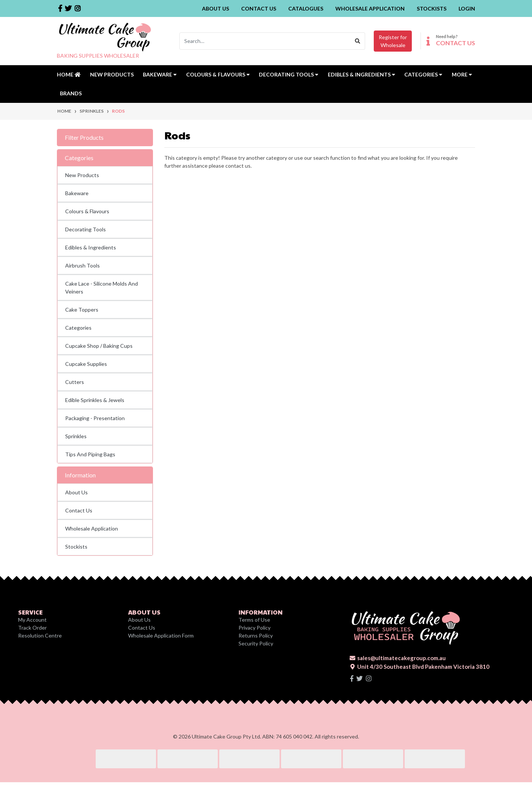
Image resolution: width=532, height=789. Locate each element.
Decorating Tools (86, 229)
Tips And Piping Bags (90, 454)
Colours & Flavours (87, 211)
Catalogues (306, 8)
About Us (216, 8)
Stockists (432, 8)
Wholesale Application (370, 8)
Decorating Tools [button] (289, 74)
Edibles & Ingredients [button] (362, 74)
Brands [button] (71, 93)
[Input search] (265, 41)
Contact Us (259, 8)
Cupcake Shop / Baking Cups (99, 346)
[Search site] (358, 41)
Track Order (32, 628)
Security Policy (256, 643)
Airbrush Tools (83, 265)
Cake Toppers (82, 310)
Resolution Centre (40, 635)
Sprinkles (76, 436)
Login (467, 8)
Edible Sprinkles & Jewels (95, 400)
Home (69, 74)
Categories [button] (423, 74)
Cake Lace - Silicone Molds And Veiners (102, 287)
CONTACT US (456, 43)
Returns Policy (256, 635)
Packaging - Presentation (95, 418)
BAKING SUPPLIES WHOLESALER (98, 56)
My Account (32, 620)
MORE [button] (462, 74)
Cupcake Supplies (86, 364)
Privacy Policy (255, 628)
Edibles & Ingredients (91, 247)
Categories (78, 328)
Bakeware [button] (160, 74)
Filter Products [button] (84, 137)
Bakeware (77, 193)
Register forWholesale (393, 41)
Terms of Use (254, 620)
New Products (112, 74)
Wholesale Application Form (161, 635)
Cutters (75, 382)
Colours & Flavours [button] (218, 74)
